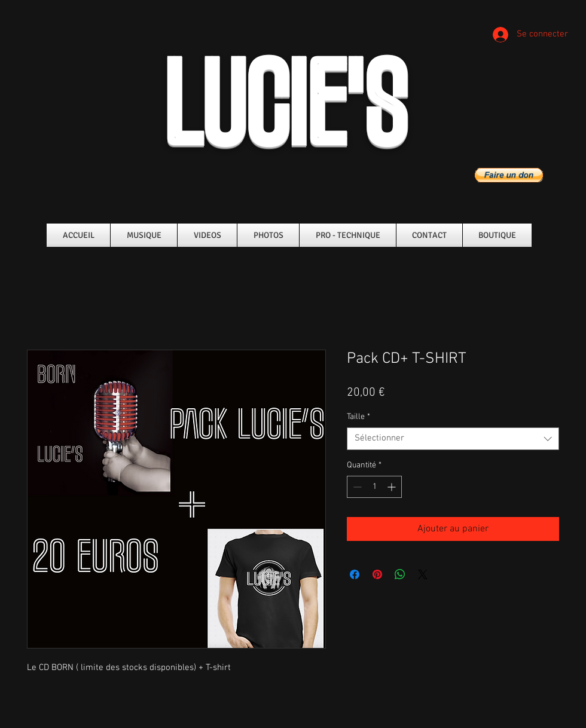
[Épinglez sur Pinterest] (377, 574)
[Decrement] (356, 487)
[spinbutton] (374, 487)
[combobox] (453, 439)
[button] (509, 175)
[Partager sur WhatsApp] (400, 574)
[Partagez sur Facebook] (355, 574)
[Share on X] (423, 574)
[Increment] (393, 487)
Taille (358, 417)
